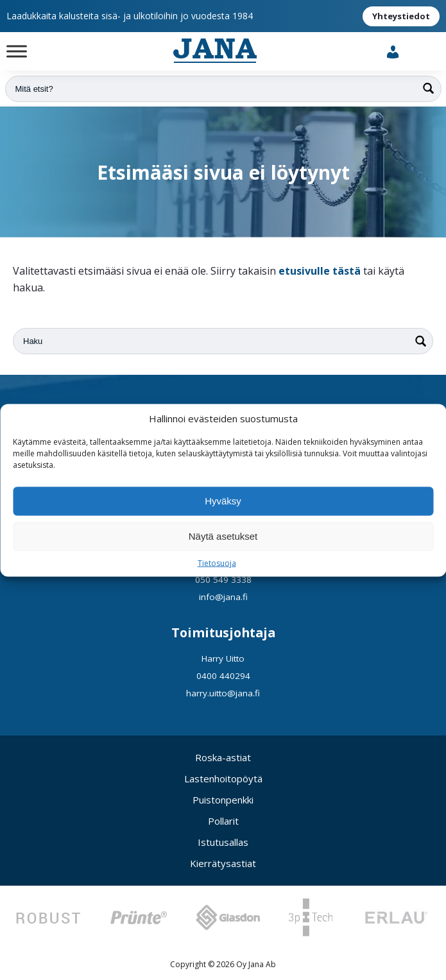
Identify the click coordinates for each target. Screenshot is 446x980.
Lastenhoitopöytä (223, 778)
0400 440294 (223, 676)
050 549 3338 (223, 580)
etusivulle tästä (320, 271)
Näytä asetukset (223, 536)
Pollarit (223, 821)
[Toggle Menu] (17, 51)
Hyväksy (223, 501)
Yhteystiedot (401, 16)
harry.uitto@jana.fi (223, 693)
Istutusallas (223, 842)
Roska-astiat (223, 757)
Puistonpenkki (223, 800)
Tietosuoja (217, 563)
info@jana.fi (223, 597)
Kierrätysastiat (223, 863)
